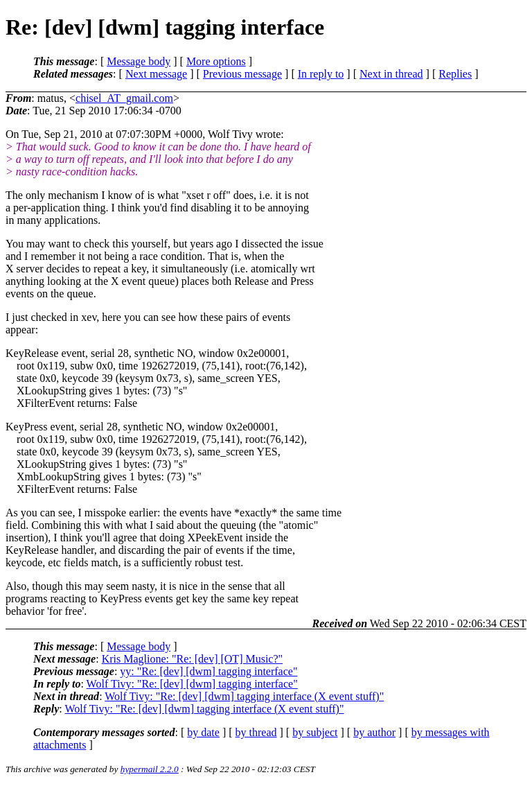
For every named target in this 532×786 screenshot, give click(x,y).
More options (216, 61)
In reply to (321, 74)
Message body (139, 61)
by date (203, 732)
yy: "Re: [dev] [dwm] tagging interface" (209, 671)
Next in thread (391, 74)
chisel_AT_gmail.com (124, 98)
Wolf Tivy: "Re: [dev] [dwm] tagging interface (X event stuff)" (244, 696)
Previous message (242, 74)
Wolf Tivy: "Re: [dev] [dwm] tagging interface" (192, 684)
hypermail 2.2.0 (150, 769)
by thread (256, 732)
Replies (455, 74)
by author (374, 732)
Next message (156, 74)
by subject (315, 732)
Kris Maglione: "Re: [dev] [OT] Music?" (192, 659)
